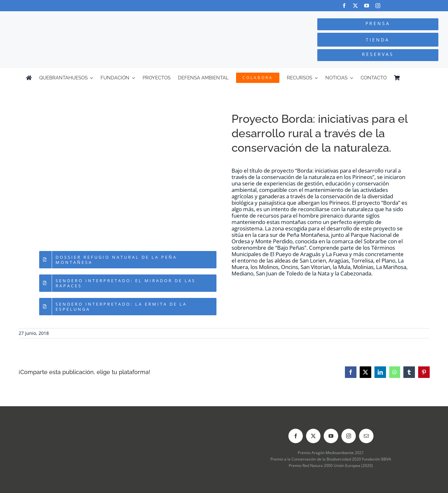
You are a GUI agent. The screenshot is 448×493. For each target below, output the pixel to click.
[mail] (366, 436)
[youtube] (367, 6)
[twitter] (355, 6)
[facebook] (344, 6)
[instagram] (378, 6)
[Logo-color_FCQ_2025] (84, 17)
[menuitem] (419, 78)
